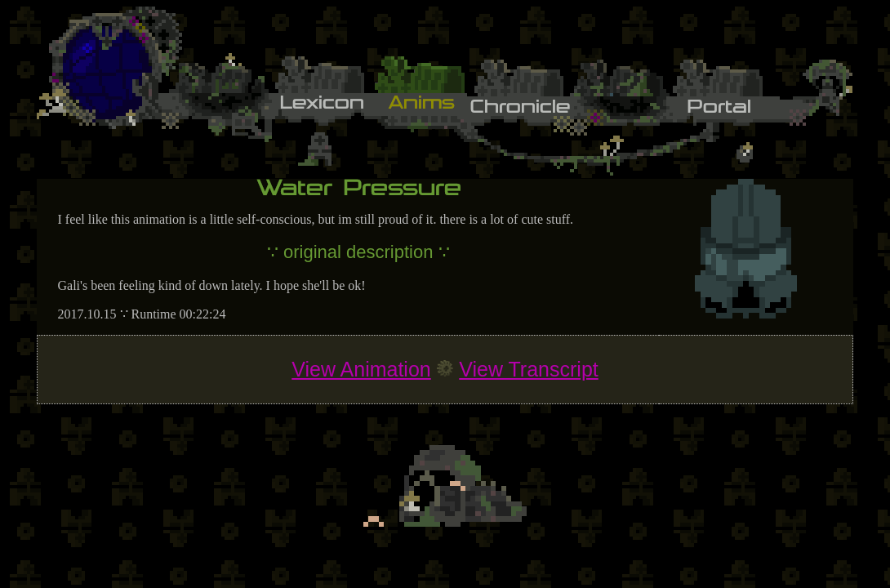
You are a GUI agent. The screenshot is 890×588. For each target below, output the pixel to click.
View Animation (361, 369)
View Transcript (528, 369)
